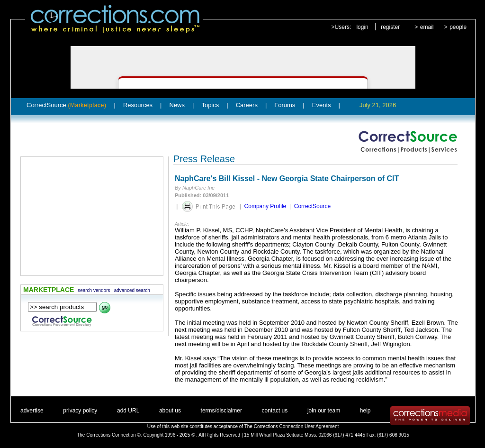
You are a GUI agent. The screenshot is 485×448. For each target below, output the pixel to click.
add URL (128, 411)
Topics (210, 105)
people (458, 27)
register (390, 27)
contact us (275, 411)
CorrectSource (67, 105)
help (365, 411)
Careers (247, 105)
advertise (32, 411)
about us (170, 411)
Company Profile (265, 206)
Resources (138, 105)
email (427, 27)
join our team (324, 411)
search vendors (94, 290)
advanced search (132, 290)
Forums (285, 105)
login (362, 27)
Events (322, 105)
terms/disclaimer (221, 411)
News (177, 105)
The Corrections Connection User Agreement (292, 426)
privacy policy (80, 411)
